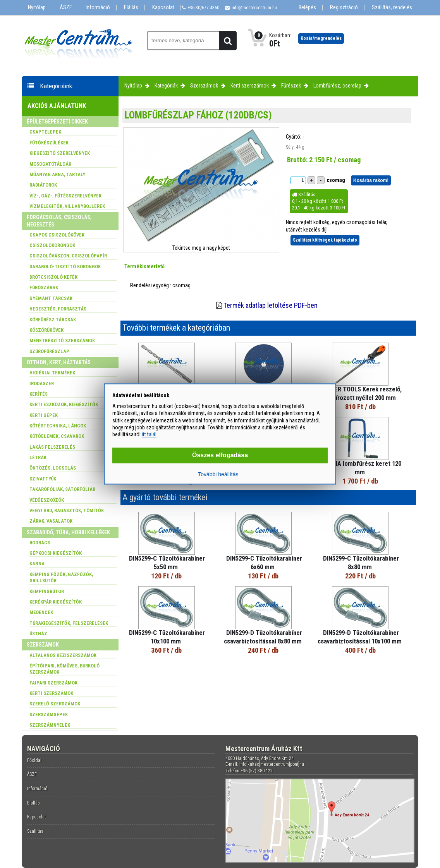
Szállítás (35, 831)
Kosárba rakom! (371, 180)
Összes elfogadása (220, 455)
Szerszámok (204, 86)
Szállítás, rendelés (392, 8)
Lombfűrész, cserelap (337, 86)
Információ (98, 8)
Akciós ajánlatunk (57, 106)
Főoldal (34, 760)
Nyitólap (37, 8)
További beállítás (218, 475)
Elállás (131, 8)
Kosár (321, 38)
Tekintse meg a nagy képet (201, 248)
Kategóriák (166, 86)
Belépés (307, 8)
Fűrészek (291, 86)
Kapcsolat (163, 8)
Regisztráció (344, 8)
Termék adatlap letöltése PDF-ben (271, 305)
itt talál (149, 434)
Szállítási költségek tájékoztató (325, 240)
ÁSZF (66, 8)
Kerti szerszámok (250, 86)
